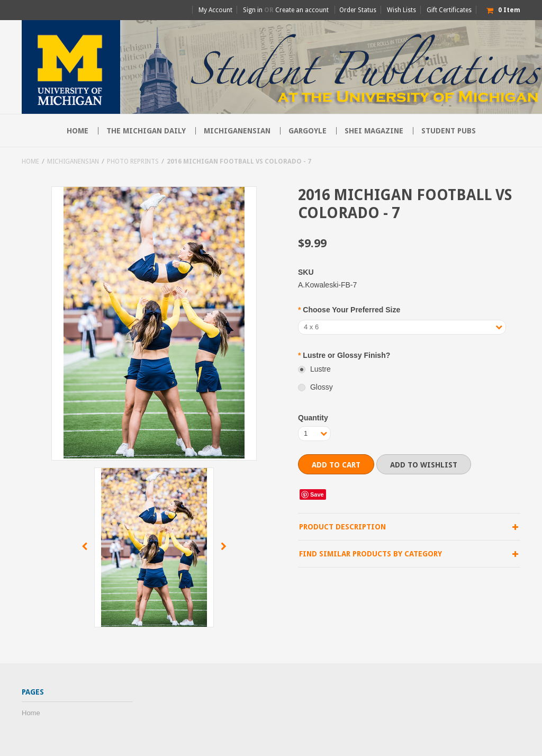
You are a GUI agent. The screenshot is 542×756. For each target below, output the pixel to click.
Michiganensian (237, 131)
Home (30, 161)
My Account (215, 10)
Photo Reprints (133, 161)
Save (317, 494)
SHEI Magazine (374, 131)
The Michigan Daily (146, 131)
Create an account (302, 10)
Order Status (358, 10)
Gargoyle (308, 131)
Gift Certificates (449, 10)
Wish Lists (401, 10)
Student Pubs (449, 131)
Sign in (253, 10)
